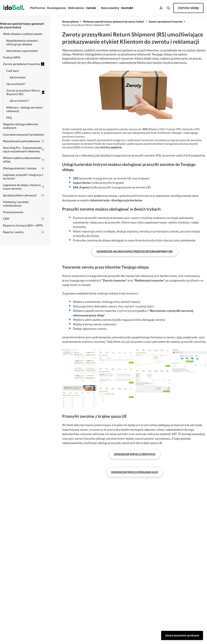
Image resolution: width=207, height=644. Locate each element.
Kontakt (127, 8)
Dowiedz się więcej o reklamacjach (135, 472)
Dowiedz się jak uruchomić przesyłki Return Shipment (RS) (135, 251)
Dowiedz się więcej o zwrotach (135, 454)
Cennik (91, 8)
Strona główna (70, 22)
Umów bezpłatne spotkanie (182, 635)
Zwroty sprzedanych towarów (165, 22)
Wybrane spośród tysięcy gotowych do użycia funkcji (114, 22)
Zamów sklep (188, 8)
